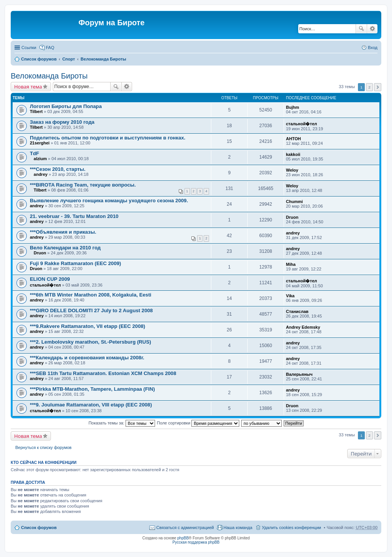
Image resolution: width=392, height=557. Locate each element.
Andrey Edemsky (303, 327)
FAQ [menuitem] (50, 48)
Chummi (294, 202)
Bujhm (292, 107)
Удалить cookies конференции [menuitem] (292, 528)
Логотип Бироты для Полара (66, 106)
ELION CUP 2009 (50, 279)
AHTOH (293, 139)
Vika (290, 296)
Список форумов (39, 59)
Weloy (292, 170)
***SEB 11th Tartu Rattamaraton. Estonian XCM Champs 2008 (103, 373)
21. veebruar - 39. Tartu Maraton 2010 (74, 216)
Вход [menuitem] (373, 48)
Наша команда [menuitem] (238, 528)
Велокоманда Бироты (104, 59)
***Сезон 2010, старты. (58, 169)
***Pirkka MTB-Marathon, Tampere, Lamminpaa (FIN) (92, 389)
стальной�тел (301, 124)
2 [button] (369, 87)
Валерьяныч (299, 374)
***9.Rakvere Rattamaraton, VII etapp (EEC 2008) (87, 326)
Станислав (297, 311)
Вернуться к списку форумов (43, 447)
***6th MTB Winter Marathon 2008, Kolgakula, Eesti (91, 295)
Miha (291, 264)
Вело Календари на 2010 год (65, 248)
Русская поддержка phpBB (196, 542)
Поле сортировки (198, 423)
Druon (292, 217)
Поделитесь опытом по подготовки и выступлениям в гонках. (108, 138)
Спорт (69, 59)
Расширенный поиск (372, 29)
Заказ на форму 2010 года (62, 122)
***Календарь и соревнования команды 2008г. (87, 358)
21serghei (40, 143)
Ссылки (29, 48)
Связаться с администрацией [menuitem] (185, 528)
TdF (34, 153)
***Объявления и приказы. (63, 232)
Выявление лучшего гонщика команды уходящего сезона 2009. (109, 201)
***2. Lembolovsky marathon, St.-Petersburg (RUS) (91, 342)
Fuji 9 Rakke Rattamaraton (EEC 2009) (75, 263)
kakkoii (293, 154)
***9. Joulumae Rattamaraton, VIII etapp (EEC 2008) (91, 405)
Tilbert (36, 111)
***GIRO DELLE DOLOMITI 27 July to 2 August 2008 (91, 310)
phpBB (183, 538)
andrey (41, 174)
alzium (40, 159)
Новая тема (28, 87)
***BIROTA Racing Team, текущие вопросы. (83, 185)
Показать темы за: (122, 423)
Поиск (361, 29)
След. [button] (378, 87)
